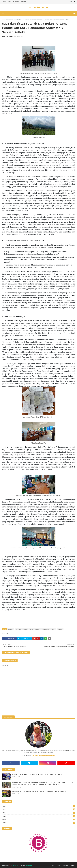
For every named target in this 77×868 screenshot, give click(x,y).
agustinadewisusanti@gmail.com (44, 755)
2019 (39, 820)
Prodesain (29, 865)
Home (4, 2)
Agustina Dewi (7, 36)
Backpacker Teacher (39, 7)
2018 (39, 823)
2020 (39, 816)
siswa (54, 629)
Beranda (4, 20)
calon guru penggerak (22, 629)
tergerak (10, 20)
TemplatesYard (16, 865)
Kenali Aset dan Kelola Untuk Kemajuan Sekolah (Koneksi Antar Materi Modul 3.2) (39, 791)
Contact (24, 2)
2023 (39, 806)
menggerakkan (45, 629)
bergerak (11, 629)
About (9, 2)
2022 (39, 809)
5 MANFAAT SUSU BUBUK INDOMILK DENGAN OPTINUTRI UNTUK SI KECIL (37, 774)
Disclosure (16, 2)
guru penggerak (34, 629)
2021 (39, 813)
